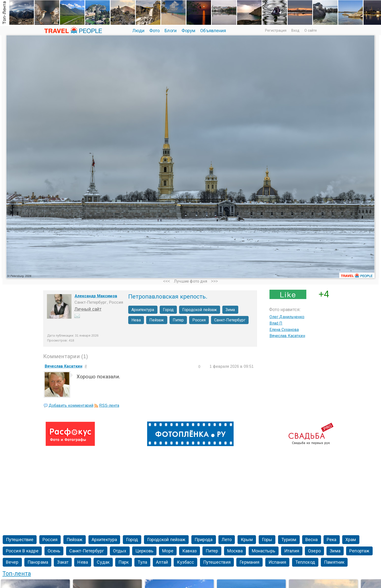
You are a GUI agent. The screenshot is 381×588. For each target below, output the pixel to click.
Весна (312, 540)
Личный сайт (88, 309)
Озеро (314, 551)
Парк (123, 562)
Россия (199, 320)
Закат (63, 562)
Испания (277, 562)
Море (168, 551)
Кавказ (190, 551)
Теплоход (305, 562)
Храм (351, 540)
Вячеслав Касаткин (287, 336)
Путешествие (20, 540)
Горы (267, 540)
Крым (247, 540)
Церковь (144, 551)
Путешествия (217, 562)
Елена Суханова (284, 330)
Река (332, 540)
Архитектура (143, 310)
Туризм (289, 540)
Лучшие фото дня (190, 281)
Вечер (12, 562)
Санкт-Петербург (230, 320)
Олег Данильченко (287, 317)
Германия (249, 562)
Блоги (171, 31)
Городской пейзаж (200, 310)
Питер (178, 320)
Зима (230, 310)
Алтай (162, 562)
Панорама (38, 562)
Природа (204, 540)
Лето (227, 540)
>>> (214, 281)
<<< (167, 281)
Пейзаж (157, 320)
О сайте (311, 30)
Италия (292, 551)
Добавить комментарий (71, 405)
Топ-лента (17, 573)
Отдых (120, 551)
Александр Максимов (96, 296)
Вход (295, 30)
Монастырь (264, 551)
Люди (138, 31)
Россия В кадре (22, 551)
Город (168, 310)
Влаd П (276, 323)
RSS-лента (109, 405)
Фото (155, 31)
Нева (136, 320)
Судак (103, 562)
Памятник (334, 562)
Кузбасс (185, 562)
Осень (54, 551)
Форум (189, 31)
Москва (235, 551)
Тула (142, 562)
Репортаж (359, 551)
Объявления (213, 31)
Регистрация (276, 30)
